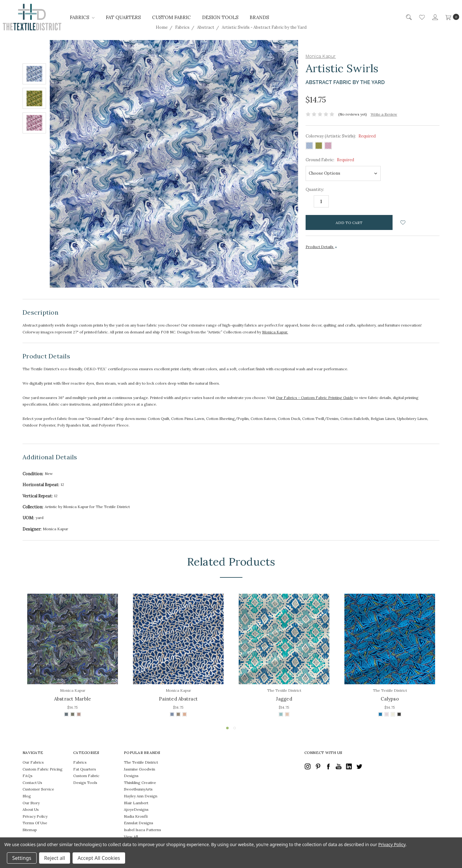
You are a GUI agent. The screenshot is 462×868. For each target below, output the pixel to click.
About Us (31, 809)
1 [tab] (227, 728)
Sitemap (30, 830)
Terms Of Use (35, 823)
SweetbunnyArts (138, 789)
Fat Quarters (123, 17)
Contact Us (32, 783)
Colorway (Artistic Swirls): (341, 136)
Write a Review (384, 114)
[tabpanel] (73, 656)
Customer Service (38, 789)
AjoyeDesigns (136, 809)
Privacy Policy (35, 816)
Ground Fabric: (330, 160)
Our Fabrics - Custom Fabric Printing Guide (315, 398)
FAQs (28, 776)
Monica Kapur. (275, 332)
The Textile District (141, 762)
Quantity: (315, 190)
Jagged (284, 699)
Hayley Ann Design (141, 796)
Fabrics (82, 17)
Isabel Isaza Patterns (142, 830)
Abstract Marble (73, 699)
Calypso (390, 699)
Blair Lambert (136, 803)
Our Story (31, 803)
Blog (27, 796)
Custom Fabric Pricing (43, 769)
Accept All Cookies (99, 858)
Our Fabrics (33, 762)
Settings (22, 858)
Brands (259, 17)
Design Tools (220, 17)
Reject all (55, 858)
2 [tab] (235, 728)
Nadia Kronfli (136, 816)
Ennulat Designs (139, 823)
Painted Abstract (178, 699)
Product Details (322, 247)
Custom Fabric (171, 17)
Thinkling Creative (140, 783)
